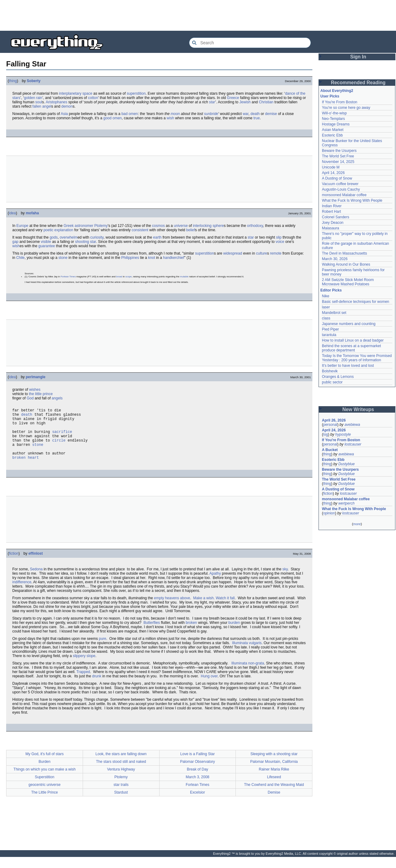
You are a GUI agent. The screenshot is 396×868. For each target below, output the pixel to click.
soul (39, 102)
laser (326, 307)
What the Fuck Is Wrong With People (352, 200)
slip (279, 237)
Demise (274, 803)
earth (157, 237)
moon (175, 114)
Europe (22, 226)
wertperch (346, 503)
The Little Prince (45, 803)
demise (271, 114)
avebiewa (352, 425)
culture (262, 253)
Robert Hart (331, 212)
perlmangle (36, 377)
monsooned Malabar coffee (344, 195)
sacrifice (62, 437)
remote (276, 253)
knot (152, 258)
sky (285, 580)
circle (59, 448)
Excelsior (198, 803)
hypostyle (343, 434)
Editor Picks (331, 290)
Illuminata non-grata (248, 674)
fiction (14, 565)
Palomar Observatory (198, 773)
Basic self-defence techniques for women (356, 302)
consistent (140, 230)
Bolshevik (330, 371)
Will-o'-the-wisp (334, 113)
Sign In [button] (358, 57)
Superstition (44, 788)
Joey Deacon (333, 223)
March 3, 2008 (198, 788)
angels (57, 398)
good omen (113, 118)
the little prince (41, 394)
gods (53, 237)
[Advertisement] (198, 15)
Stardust (121, 803)
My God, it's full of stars (45, 765)
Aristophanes (57, 102)
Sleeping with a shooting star (274, 765)
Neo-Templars (333, 119)
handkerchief (174, 258)
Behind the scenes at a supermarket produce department (351, 348)
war (246, 114)
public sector (332, 382)
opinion (329, 513)
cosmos (158, 226)
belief (191, 230)
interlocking (202, 226)
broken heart (26, 468)
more (357, 524)
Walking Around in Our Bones (346, 264)
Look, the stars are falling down (121, 765)
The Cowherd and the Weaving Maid (274, 796)
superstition (136, 93)
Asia (64, 114)
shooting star (85, 242)
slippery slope (84, 667)
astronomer (84, 226)
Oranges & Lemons (338, 377)
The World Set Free (338, 156)
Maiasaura (331, 228)
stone (63, 258)
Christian (266, 102)
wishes (35, 390)
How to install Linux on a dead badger (353, 340)
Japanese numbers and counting (349, 324)
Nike (326, 296)
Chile (20, 258)
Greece (233, 98)
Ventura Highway (121, 780)
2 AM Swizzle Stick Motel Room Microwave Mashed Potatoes (348, 282)
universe (181, 226)
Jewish (245, 102)
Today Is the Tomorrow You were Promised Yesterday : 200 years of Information (357, 358)
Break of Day (198, 780)
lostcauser (353, 444)
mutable (184, 277)
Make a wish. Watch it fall (214, 609)
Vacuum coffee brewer (340, 184)
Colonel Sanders (336, 217)
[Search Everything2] (250, 43)
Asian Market (333, 130)
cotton (93, 98)
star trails (121, 796)
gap (15, 242)
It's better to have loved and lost (348, 366)
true (257, 118)
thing (13, 81)
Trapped (83, 683)
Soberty (34, 81)
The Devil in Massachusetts (345, 253)
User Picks (330, 96)
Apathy (215, 585)
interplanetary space (76, 93)
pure (103, 650)
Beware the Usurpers (339, 151)
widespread (233, 253)
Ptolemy (101, 226)
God (30, 398)
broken (191, 634)
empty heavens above (172, 609)
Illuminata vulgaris (247, 654)
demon (67, 106)
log (326, 434)
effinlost (36, 565)
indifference (22, 593)
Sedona (36, 580)
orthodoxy (255, 226)
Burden (45, 773)
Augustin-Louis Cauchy (341, 189)
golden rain (33, 98)
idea (12, 213)
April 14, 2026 (333, 173)
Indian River (332, 206)
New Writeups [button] (358, 409)
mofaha (32, 213)
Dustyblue (346, 464)
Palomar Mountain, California (274, 773)
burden (234, 634)
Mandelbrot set (334, 313)
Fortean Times (68, 277)
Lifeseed (274, 788)
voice (280, 242)
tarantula (329, 335)
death (255, 114)
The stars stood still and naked (121, 773)
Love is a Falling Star (197, 765)
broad (119, 277)
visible (46, 242)
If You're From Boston (340, 102)
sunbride (211, 114)
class (326, 318)
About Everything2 (337, 91)
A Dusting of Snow (337, 178)
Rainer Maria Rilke (274, 780)
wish (170, 118)
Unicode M (331, 167)
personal (330, 425)
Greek (69, 226)
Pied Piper (330, 329)
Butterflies (152, 634)
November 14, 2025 (338, 162)
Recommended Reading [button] (358, 83)
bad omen (130, 114)
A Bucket (330, 450)
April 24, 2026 (334, 430)
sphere (218, 226)
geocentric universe (45, 796)
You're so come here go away (346, 108)
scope (129, 277)
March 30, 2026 (335, 259)
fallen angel (42, 106)
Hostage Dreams (336, 124)
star (212, 102)
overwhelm (69, 237)
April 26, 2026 (334, 420)
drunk (97, 687)
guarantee (47, 246)
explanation (64, 230)
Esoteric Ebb (332, 135)
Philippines (130, 258)
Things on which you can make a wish (45, 780)
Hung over (209, 687)
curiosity (97, 237)
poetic (48, 230)
